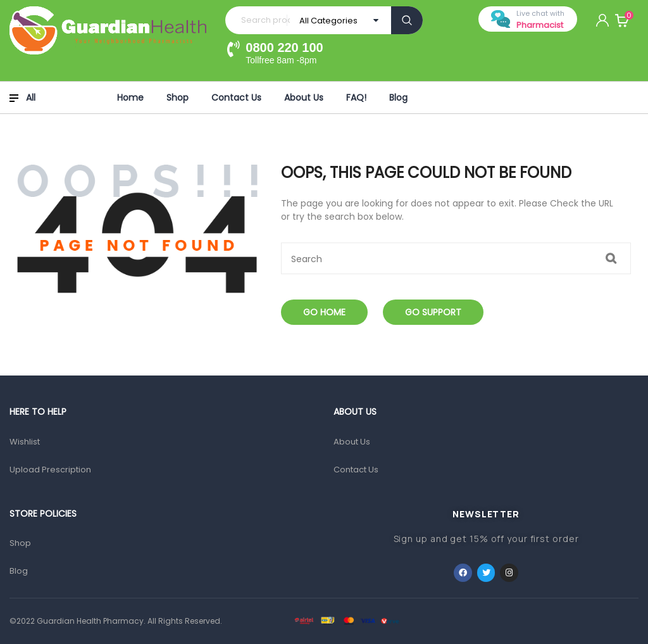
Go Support (433, 312)
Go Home (324, 312)
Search (407, 20)
